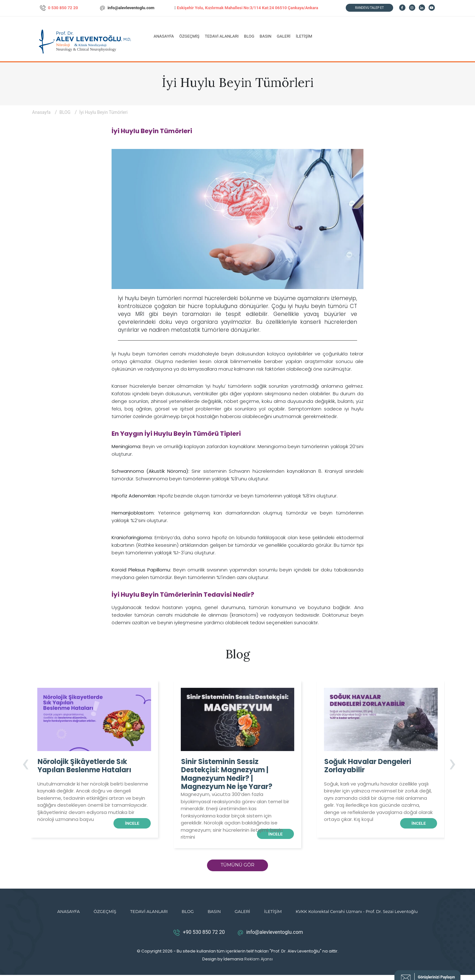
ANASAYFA (164, 36)
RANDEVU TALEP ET (370, 8)
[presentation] (26, 765)
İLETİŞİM (304, 36)
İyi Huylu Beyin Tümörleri (104, 112)
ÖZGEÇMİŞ (189, 36)
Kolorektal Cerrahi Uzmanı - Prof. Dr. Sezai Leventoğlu (363, 916)
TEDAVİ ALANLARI (222, 36)
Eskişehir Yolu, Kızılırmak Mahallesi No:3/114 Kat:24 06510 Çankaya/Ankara (246, 8)
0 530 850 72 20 (59, 8)
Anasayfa (42, 112)
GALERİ (284, 36)
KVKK (301, 916)
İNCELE (129, 824)
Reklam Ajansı (259, 964)
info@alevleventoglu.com (127, 8)
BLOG (249, 36)
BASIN (266, 36)
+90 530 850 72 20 (198, 938)
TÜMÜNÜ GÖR (238, 869)
